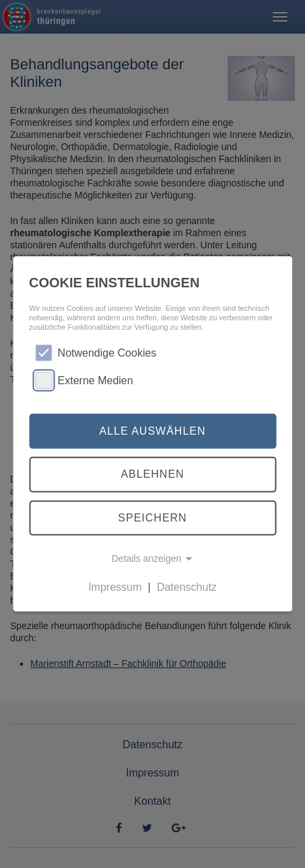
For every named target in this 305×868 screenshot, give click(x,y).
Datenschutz (187, 587)
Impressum (115, 587)
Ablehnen (152, 474)
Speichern (152, 518)
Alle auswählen (152, 431)
